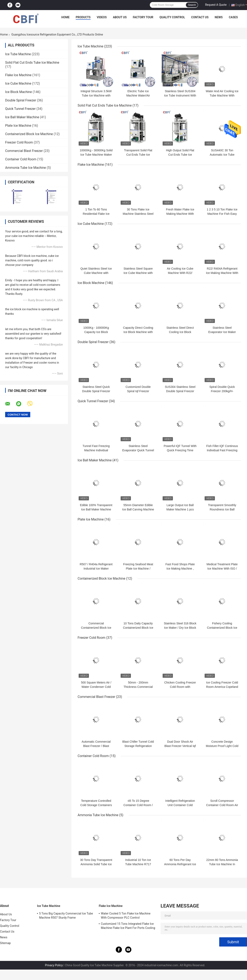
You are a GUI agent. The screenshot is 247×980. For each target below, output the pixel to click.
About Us (120, 17)
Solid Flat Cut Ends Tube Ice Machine (32, 63)
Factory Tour (143, 17)
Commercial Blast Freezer (24, 151)
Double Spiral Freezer (21, 100)
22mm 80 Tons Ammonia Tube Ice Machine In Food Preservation (222, 864)
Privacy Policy (54, 965)
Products (83, 17)
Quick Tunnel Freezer (20, 109)
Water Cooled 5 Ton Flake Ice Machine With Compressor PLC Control (126, 916)
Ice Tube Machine (18, 54)
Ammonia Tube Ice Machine (26, 168)
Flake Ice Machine (18, 75)
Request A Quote (216, 5)
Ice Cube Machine (18, 83)
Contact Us (200, 17)
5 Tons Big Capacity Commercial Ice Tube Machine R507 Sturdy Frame (66, 916)
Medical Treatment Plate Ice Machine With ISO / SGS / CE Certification (222, 569)
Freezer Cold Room (19, 142)
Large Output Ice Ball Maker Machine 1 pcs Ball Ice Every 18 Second (180, 509)
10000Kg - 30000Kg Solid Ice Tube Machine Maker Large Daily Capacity (96, 155)
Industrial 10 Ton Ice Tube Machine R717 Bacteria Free (138, 864)
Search (192, 5)
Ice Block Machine (19, 92)
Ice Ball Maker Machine (22, 117)
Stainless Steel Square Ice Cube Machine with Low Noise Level (138, 273)
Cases (233, 17)
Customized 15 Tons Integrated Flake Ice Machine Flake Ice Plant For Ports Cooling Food (128, 926)
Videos (102, 17)
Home (65, 17)
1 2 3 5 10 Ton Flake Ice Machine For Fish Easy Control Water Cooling (222, 214)
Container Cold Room (21, 159)
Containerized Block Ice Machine (29, 134)
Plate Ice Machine (18, 126)
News (219, 17)
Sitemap (5, 943)
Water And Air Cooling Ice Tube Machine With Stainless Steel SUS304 (222, 95)
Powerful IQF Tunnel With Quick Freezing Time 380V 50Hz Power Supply (180, 450)
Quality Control (172, 17)
